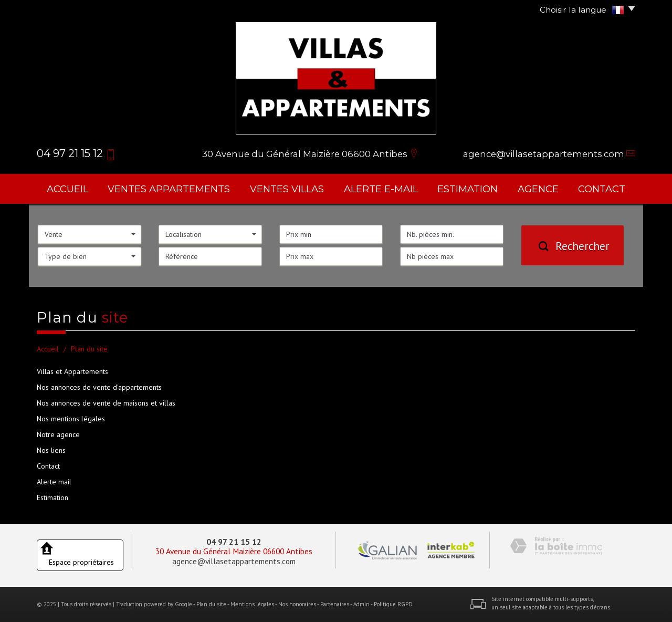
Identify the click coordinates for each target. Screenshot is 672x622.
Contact (602, 189)
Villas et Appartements (72, 371)
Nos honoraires (297, 604)
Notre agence (58, 434)
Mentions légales (252, 604)
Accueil (67, 189)
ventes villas (287, 189)
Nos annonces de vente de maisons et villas (106, 403)
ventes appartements (169, 189)
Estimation (468, 189)
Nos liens (51, 450)
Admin (361, 604)
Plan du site (211, 604)
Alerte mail (54, 482)
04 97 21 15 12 (234, 542)
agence (538, 189)
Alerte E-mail (381, 189)
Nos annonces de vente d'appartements (99, 387)
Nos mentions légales (71, 419)
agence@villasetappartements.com (544, 154)
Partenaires (335, 604)
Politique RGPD (393, 604)
